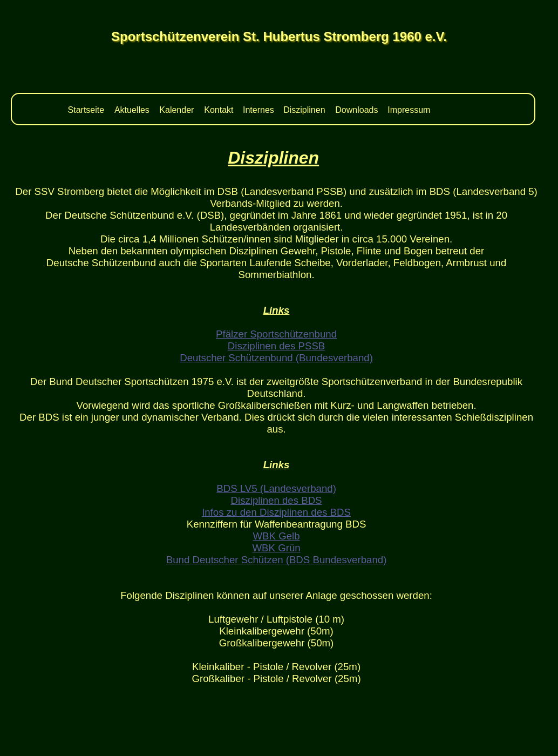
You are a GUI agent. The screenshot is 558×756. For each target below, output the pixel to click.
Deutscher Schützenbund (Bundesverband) (276, 358)
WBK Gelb (277, 536)
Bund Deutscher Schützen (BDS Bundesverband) (277, 560)
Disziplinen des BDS (277, 500)
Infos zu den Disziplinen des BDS (276, 512)
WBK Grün (276, 548)
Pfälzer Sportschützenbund (276, 334)
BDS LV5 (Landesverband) (276, 488)
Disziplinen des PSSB (276, 346)
